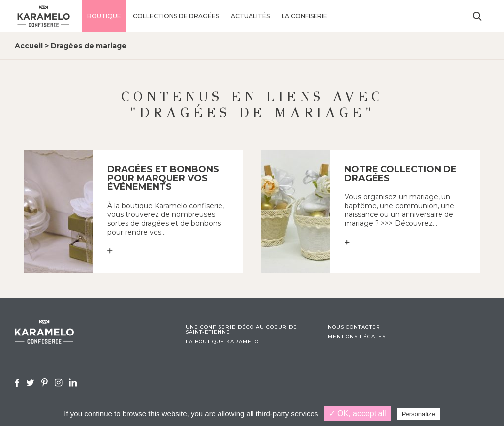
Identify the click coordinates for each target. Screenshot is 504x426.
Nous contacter (354, 327)
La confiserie (304, 16)
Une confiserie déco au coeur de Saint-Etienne (241, 330)
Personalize (418, 414)
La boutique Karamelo (222, 342)
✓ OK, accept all (358, 413)
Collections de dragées (176, 16)
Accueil (29, 46)
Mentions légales (357, 337)
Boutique (104, 16)
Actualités (250, 16)
